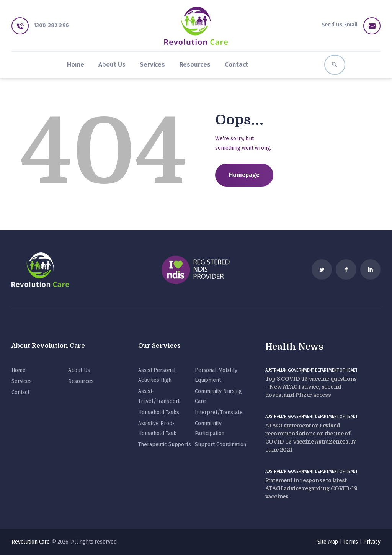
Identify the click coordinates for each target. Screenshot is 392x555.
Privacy (372, 542)
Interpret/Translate (219, 412)
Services (22, 381)
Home (18, 370)
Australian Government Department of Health (312, 370)
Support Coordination (220, 444)
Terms (351, 542)
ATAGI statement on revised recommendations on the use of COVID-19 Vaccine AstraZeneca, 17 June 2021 (311, 438)
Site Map (328, 542)
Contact (20, 392)
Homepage (244, 175)
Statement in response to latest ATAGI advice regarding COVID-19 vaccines (311, 488)
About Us (79, 370)
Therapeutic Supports (164, 444)
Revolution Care (31, 542)
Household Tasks (158, 412)
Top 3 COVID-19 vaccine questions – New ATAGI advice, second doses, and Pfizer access (311, 387)
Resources (81, 381)
